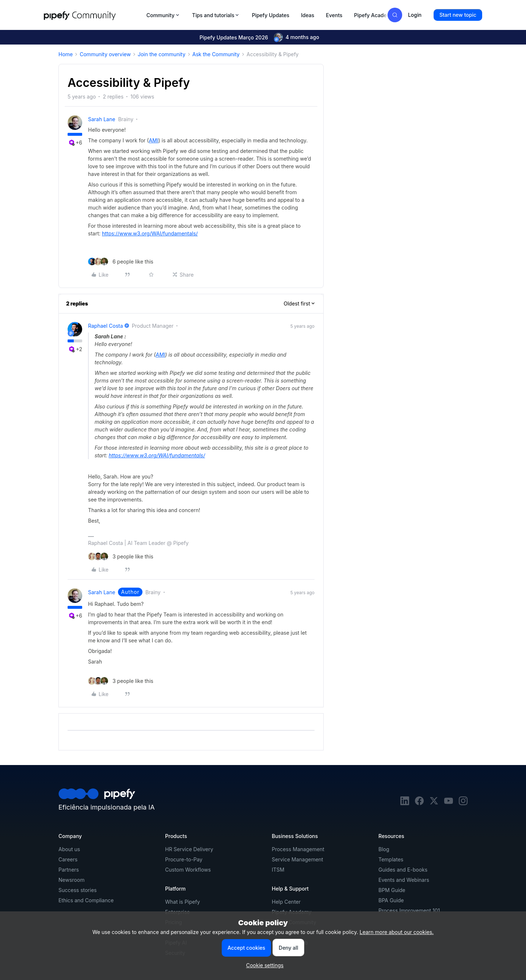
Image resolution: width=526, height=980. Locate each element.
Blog (384, 849)
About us (69, 849)
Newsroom (71, 880)
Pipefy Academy (374, 15)
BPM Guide (392, 890)
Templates (391, 859)
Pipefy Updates (270, 15)
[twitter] (434, 803)
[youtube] (449, 803)
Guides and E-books (403, 870)
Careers (68, 859)
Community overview (105, 54)
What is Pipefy (182, 902)
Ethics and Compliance (86, 900)
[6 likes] (121, 262)
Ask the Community (216, 54)
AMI (153, 140)
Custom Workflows (188, 870)
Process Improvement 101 (409, 910)
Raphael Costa (106, 326)
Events (334, 15)
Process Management (298, 849)
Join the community (162, 54)
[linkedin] (405, 803)
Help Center (286, 902)
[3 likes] (121, 556)
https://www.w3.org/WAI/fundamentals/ (150, 233)
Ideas (308, 15)
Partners (69, 870)
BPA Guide (391, 900)
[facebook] (419, 803)
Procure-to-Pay (184, 859)
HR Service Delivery (189, 849)
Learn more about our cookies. (397, 932)
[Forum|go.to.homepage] (93, 15)
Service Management (298, 859)
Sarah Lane (102, 119)
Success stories (78, 890)
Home (66, 54)
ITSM (278, 870)
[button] (458, 15)
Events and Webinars (404, 880)
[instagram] (463, 803)
